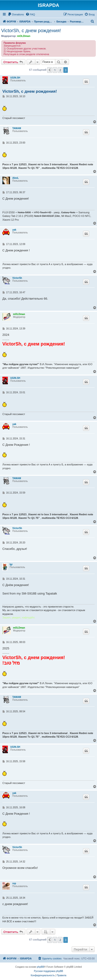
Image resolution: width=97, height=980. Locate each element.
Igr (11, 564)
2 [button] (60, 70)
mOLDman (24, 36)
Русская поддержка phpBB (48, 971)
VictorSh (17, 278)
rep (14, 883)
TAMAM (17, 128)
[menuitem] (16, 14)
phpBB (41, 967)
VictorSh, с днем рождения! (31, 31)
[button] (50, 70)
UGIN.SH (15, 78)
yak (14, 230)
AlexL (16, 178)
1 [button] (55, 70)
